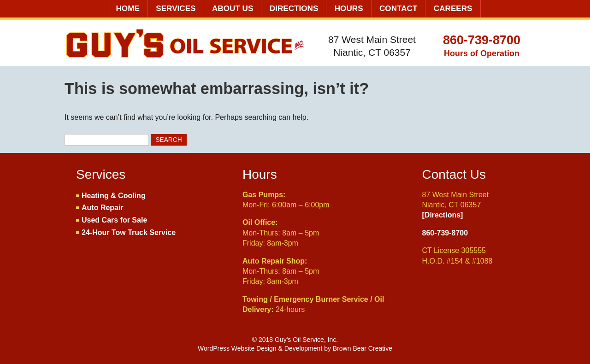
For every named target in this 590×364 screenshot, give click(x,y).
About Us (233, 9)
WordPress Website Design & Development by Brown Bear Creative (295, 348)
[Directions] (443, 215)
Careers (453, 9)
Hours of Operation (482, 53)
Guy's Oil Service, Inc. (186, 44)
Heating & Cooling (114, 196)
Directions (294, 9)
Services (176, 9)
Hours (349, 9)
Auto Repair (103, 208)
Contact (398, 9)
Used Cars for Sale (114, 220)
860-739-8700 (482, 40)
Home (128, 9)
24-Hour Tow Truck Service (129, 232)
